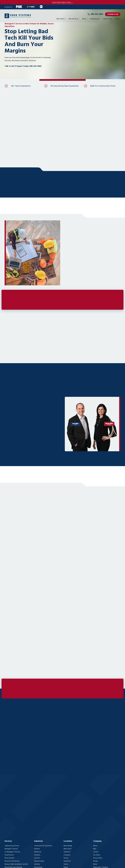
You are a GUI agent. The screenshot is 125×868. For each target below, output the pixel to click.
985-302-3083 (95, 14)
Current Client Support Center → (63, 2)
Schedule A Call (113, 14)
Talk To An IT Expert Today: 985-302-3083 (23, 66)
